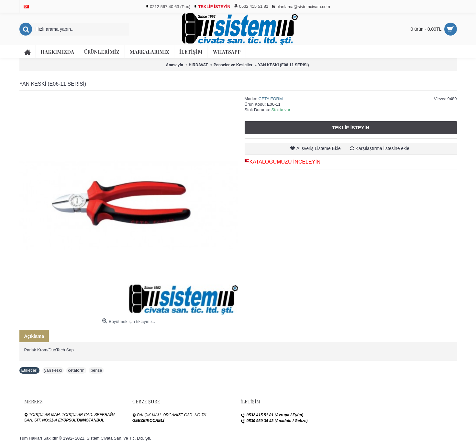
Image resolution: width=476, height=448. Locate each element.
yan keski (53, 370)
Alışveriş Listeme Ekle (319, 148)
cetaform (76, 370)
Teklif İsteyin (351, 128)
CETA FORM (271, 99)
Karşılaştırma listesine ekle (383, 148)
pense (96, 370)
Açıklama (34, 336)
